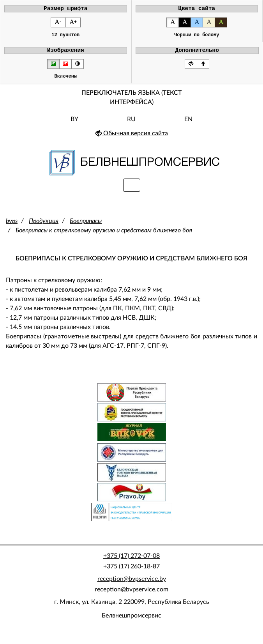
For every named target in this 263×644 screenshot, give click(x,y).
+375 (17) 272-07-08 (131, 561)
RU (131, 124)
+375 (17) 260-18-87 (131, 571)
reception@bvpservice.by (132, 584)
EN (188, 124)
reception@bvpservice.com (131, 594)
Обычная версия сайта (132, 138)
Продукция (44, 226)
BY (74, 124)
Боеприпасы (86, 226)
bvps (12, 226)
